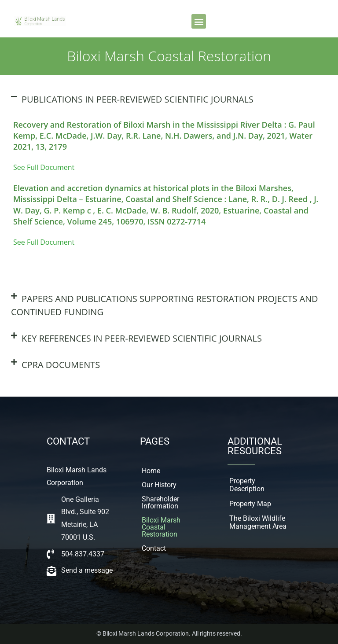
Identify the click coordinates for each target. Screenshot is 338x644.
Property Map (250, 504)
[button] (199, 21)
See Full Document (44, 167)
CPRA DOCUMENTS (61, 365)
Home (151, 471)
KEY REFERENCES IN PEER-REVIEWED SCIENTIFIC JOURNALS (142, 338)
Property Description (247, 485)
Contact (154, 548)
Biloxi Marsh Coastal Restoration (161, 527)
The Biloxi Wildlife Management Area (258, 522)
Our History (159, 485)
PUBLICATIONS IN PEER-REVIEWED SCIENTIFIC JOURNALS (138, 99)
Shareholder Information (160, 502)
